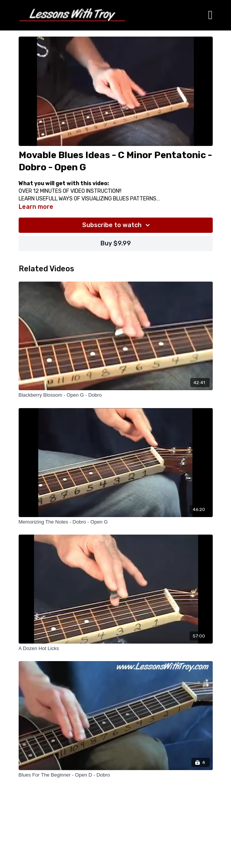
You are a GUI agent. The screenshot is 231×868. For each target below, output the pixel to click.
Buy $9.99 (116, 243)
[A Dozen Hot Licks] (116, 649)
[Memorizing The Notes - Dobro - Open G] (116, 522)
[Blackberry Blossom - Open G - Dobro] (116, 395)
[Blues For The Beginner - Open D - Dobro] (116, 775)
